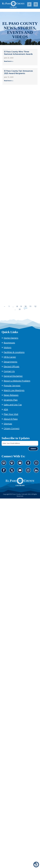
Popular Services (12, 386)
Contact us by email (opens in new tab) (21, 464)
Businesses (9, 343)
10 (25, 306)
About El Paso (11, 419)
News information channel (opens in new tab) (4, 464)
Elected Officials (12, 366)
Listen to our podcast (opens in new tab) (29, 464)
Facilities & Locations (14, 352)
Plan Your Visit (11, 414)
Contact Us (9, 371)
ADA (6, 409)
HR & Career (10, 357)
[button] (29, 4)
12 (35, 306)
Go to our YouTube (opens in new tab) (21, 471)
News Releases (11, 395)
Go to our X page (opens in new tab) (12, 471)
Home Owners (11, 338)
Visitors (8, 347)
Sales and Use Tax (13, 405)
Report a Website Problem (17, 381)
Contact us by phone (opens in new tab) (12, 464)
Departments (11, 362)
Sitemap (8, 424)
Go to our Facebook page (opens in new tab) (4, 471)
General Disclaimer (13, 376)
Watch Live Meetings (14, 390)
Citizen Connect (12, 428)
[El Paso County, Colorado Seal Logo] (20, 482)
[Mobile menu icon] (36, 4)
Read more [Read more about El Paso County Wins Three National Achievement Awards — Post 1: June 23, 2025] (9, 61)
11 (30, 306)
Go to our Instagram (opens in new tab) (29, 471)
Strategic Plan (11, 400)
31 (20, 309)
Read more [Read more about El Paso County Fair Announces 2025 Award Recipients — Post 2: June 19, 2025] (9, 81)
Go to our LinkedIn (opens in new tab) (37, 471)
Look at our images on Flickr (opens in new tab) (37, 464)
